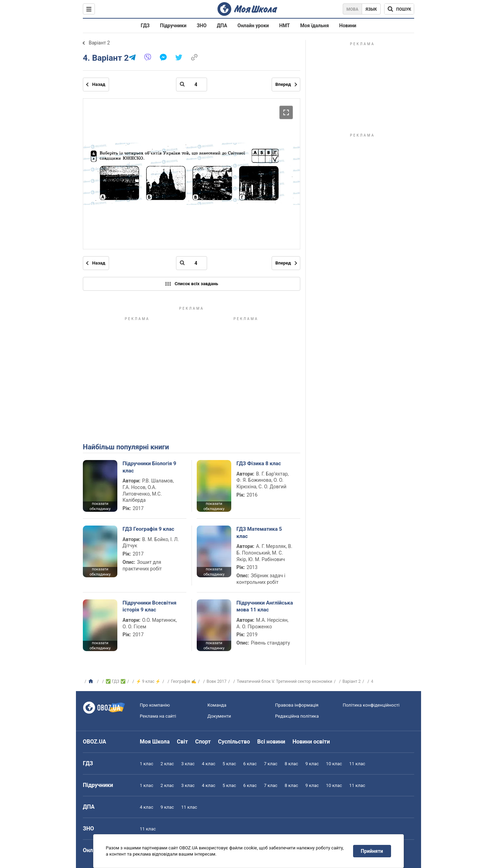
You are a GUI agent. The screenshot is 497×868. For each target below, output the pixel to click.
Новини (348, 26)
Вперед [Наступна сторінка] (283, 84)
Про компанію (155, 705)
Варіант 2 (99, 43)
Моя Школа (155, 742)
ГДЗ (145, 26)
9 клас (312, 764)
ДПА (222, 26)
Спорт (203, 742)
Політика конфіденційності (371, 705)
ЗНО (202, 26)
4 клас (209, 764)
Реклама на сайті (158, 716)
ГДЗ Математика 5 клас (259, 532)
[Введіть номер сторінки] (192, 84)
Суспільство (234, 742)
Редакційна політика (297, 716)
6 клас (250, 764)
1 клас (147, 764)
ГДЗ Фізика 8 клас (259, 463)
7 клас (271, 764)
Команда (217, 705)
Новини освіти (311, 742)
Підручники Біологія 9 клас (149, 467)
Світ (183, 742)
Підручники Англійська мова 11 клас (265, 606)
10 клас (334, 764)
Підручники (173, 26)
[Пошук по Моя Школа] (399, 9)
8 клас (291, 764)
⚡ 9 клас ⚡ (148, 681)
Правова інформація (297, 705)
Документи (219, 716)
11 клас (357, 764)
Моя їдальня (315, 26)
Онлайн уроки (253, 26)
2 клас (167, 764)
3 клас (188, 764)
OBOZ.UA (95, 742)
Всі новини (271, 742)
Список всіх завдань (192, 284)
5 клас (229, 764)
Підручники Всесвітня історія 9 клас (149, 606)
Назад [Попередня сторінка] (99, 84)
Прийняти (372, 851)
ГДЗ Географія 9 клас (148, 529)
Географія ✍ (183, 681)
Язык (371, 9)
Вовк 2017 (217, 681)
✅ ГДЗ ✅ (116, 681)
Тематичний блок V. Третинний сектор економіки (284, 681)
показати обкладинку (100, 506)
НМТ (285, 26)
